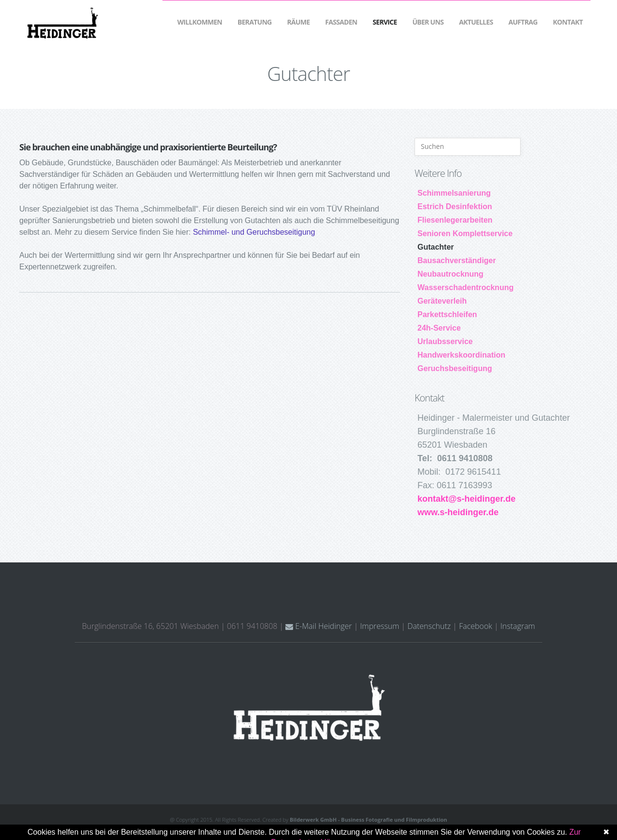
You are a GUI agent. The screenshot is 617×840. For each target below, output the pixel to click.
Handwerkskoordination (461, 355)
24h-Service (439, 328)
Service (385, 22)
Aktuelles (476, 22)
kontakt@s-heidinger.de (467, 499)
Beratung (255, 22)
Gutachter (436, 247)
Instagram (518, 626)
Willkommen (200, 22)
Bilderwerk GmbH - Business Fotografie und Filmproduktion (369, 820)
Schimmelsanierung (454, 193)
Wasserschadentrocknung (465, 287)
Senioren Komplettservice (465, 233)
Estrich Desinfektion (455, 207)
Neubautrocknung (450, 274)
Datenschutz (429, 626)
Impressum (380, 626)
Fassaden (341, 22)
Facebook (476, 626)
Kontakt (568, 22)
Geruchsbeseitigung (455, 368)
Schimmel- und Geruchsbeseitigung (254, 232)
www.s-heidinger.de (458, 512)
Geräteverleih (442, 301)
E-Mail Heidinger (319, 626)
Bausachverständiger (457, 260)
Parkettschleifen (447, 314)
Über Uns (428, 22)
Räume (299, 22)
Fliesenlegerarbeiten (455, 220)
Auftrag (523, 22)
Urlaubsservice (445, 341)
